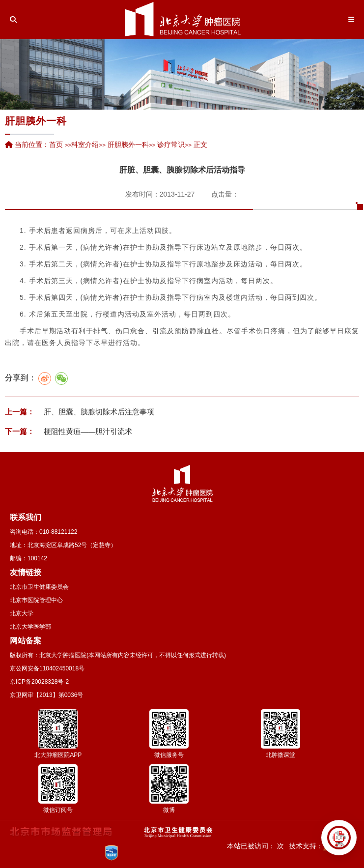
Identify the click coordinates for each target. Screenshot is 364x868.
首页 (56, 145)
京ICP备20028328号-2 (39, 682)
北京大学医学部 (30, 627)
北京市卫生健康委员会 (39, 587)
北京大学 (22, 613)
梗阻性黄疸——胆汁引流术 (87, 431)
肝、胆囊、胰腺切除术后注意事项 (98, 412)
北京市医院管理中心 (36, 600)
